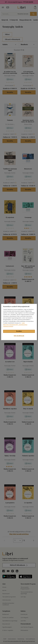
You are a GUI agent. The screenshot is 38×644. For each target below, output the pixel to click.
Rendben (19, 331)
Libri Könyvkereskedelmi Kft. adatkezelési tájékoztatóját (15, 325)
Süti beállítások (19, 336)
